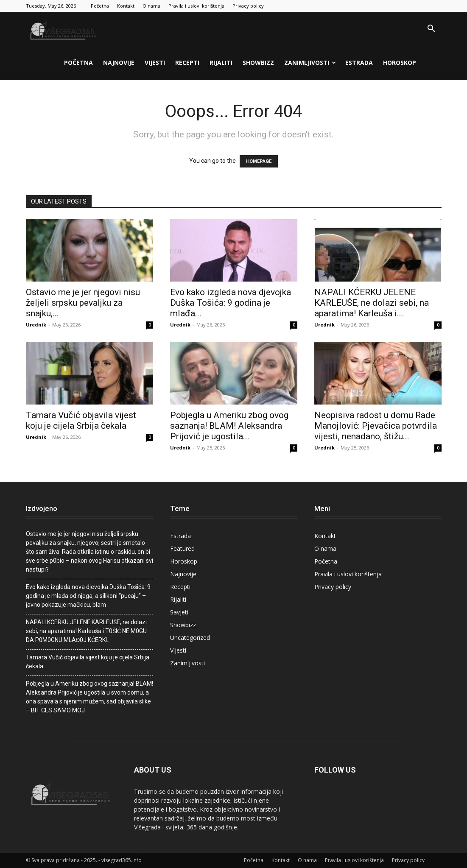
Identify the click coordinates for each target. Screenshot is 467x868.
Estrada (359, 63)
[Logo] (64, 29)
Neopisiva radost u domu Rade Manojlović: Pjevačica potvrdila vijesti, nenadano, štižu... (376, 426)
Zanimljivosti (310, 63)
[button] (431, 29)
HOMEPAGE (259, 161)
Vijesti (155, 63)
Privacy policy (248, 6)
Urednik (36, 325)
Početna (100, 6)
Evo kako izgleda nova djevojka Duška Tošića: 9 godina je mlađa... (231, 303)
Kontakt (126, 6)
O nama (151, 6)
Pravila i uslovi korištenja (196, 6)
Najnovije (119, 63)
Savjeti (179, 612)
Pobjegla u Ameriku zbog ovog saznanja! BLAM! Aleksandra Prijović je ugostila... (229, 426)
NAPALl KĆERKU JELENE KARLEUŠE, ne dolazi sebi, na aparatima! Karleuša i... (372, 303)
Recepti (187, 63)
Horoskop (400, 63)
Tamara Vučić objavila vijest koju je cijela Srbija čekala (81, 420)
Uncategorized (190, 638)
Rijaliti (221, 63)
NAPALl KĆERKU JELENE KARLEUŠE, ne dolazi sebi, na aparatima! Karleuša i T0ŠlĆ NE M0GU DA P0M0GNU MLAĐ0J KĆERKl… (86, 631)
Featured (182, 548)
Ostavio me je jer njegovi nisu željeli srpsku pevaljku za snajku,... (83, 303)
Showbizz (258, 63)
